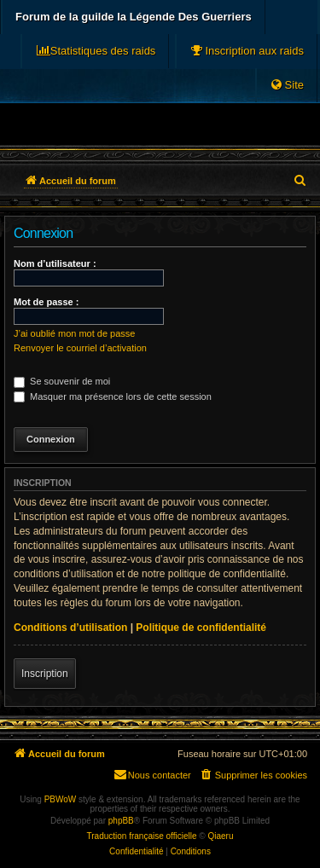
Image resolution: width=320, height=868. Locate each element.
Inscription (45, 674)
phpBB (121, 821)
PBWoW (61, 799)
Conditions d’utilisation (70, 628)
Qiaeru (220, 836)
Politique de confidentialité (201, 628)
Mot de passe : (46, 302)
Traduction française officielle (142, 836)
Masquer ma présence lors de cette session (113, 396)
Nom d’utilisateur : (55, 263)
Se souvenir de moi (62, 381)
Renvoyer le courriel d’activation (80, 348)
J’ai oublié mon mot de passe (74, 333)
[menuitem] (247, 51)
